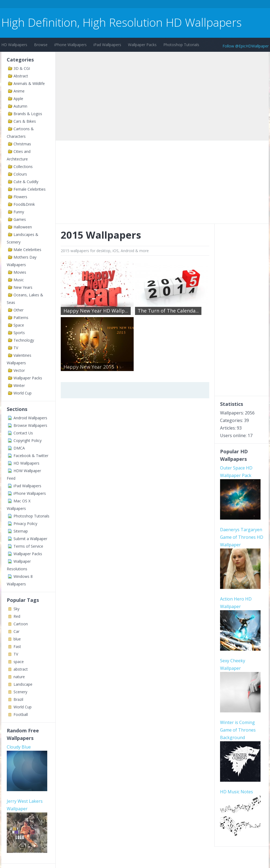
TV (16, 348)
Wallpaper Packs (142, 45)
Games (20, 219)
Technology (24, 340)
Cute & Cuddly (26, 182)
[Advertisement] (100, 5)
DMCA (19, 448)
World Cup (23, 393)
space (19, 662)
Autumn (20, 106)
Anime (19, 91)
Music (19, 280)
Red (17, 616)
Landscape (23, 684)
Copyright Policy (28, 440)
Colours (20, 174)
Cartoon (21, 624)
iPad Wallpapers (107, 45)
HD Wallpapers (14, 45)
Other (18, 310)
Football (21, 714)
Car (16, 631)
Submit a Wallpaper (30, 539)
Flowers (20, 197)
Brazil (18, 699)
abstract (21, 669)
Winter (19, 385)
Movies (20, 272)
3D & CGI (22, 68)
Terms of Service (28, 546)
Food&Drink (24, 204)
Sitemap (21, 531)
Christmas (22, 144)
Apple (18, 99)
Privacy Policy (25, 524)
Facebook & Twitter (31, 456)
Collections (23, 167)
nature (19, 677)
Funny (19, 212)
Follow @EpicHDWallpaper (246, 46)
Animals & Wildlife (29, 83)
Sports (19, 333)
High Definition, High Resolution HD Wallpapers (122, 22)
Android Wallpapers (30, 418)
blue (17, 639)
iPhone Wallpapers (70, 45)
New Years (23, 287)
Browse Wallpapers (30, 425)
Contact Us (23, 433)
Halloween (23, 227)
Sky (16, 609)
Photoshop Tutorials (181, 45)
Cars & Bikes (25, 121)
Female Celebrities (30, 189)
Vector (19, 370)
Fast (17, 646)
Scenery (20, 692)
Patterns (21, 318)
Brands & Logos (28, 114)
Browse (41, 45)
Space (19, 325)
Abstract (21, 76)
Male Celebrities (27, 250)
